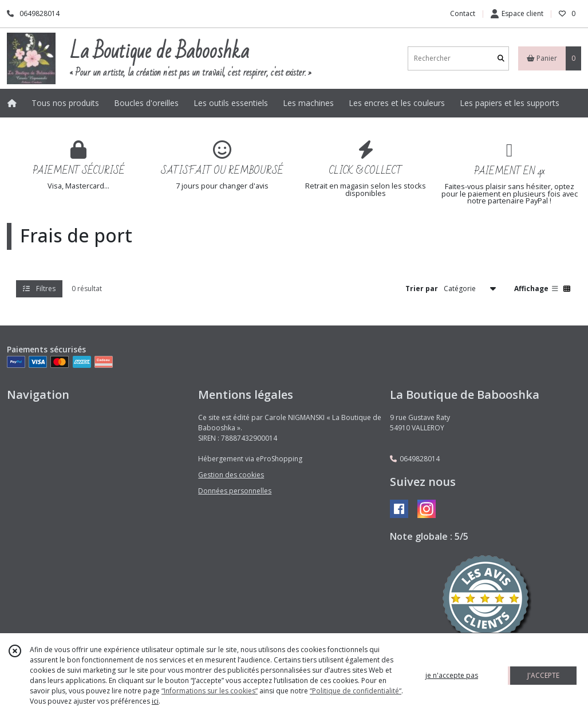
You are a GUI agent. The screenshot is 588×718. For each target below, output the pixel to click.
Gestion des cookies (231, 475)
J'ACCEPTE (543, 675)
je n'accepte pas (452, 675)
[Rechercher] (501, 58)
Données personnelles (235, 491)
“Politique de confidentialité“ (356, 691)
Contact (463, 13)
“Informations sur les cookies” (210, 691)
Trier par (422, 289)
